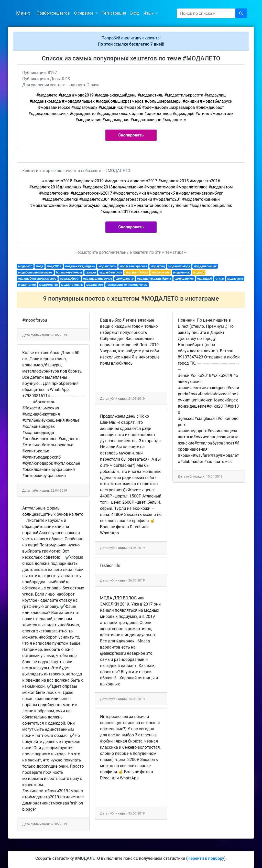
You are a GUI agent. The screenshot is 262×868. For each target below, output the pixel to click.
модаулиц (158, 266)
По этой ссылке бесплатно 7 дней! (131, 44)
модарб (199, 272)
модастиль (235, 279)
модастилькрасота (133, 266)
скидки (91, 272)
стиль (220, 279)
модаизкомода (179, 266)
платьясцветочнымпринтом (127, 285)
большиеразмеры (69, 272)
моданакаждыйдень (80, 266)
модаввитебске (137, 272)
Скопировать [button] (131, 135)
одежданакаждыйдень (154, 279)
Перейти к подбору (206, 858)
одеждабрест (70, 279)
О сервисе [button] (84, 13)
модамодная (48, 285)
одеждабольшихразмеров (37, 279)
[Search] (206, 13)
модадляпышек (205, 266)
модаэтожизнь (72, 285)
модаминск (181, 272)
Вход (135, 13)
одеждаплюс (184, 279)
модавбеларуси (111, 272)
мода (40, 266)
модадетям (95, 285)
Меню (23, 13)
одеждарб (204, 279)
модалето (25, 266)
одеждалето (125, 279)
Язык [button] (149, 13)
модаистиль (107, 266)
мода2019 (54, 266)
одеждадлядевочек (98, 279)
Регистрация (114, 13)
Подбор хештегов (53, 13)
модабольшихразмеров (35, 272)
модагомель (161, 272)
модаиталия (27, 285)
